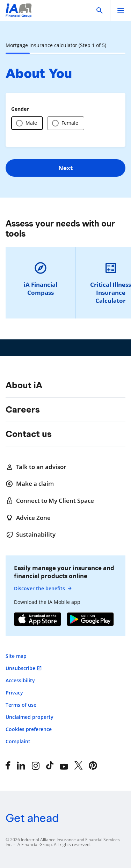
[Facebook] (8, 766)
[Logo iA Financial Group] (19, 15)
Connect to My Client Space (50, 501)
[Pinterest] (93, 766)
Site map (16, 656)
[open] (121, 10)
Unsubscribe (20, 668)
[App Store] (38, 620)
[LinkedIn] (21, 766)
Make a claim (30, 484)
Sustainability (31, 535)
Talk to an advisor (36, 467)
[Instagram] (36, 766)
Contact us (29, 434)
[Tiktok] (50, 766)
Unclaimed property (30, 717)
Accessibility (20, 680)
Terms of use (21, 705)
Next (65, 168)
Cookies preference (29, 729)
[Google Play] (90, 620)
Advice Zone (28, 518)
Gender (20, 109)
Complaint (18, 741)
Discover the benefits (43, 589)
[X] (78, 766)
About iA (24, 385)
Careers (23, 409)
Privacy (14, 693)
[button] (100, 10)
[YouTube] (64, 766)
